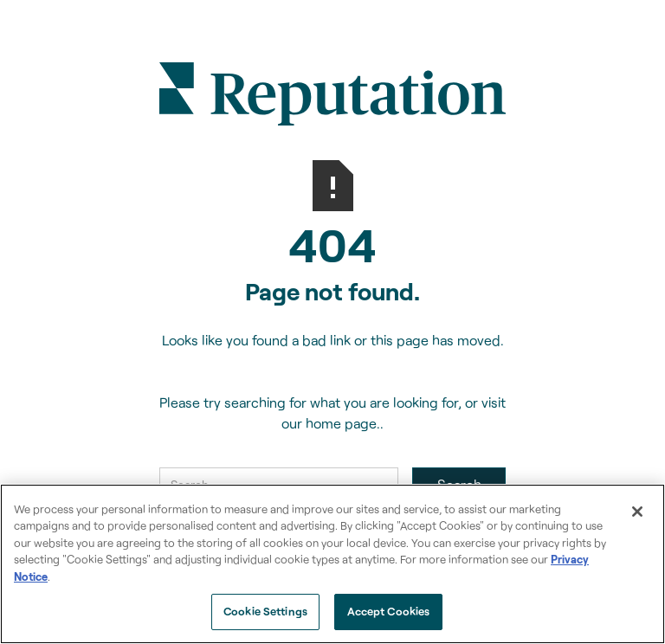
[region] (332, 564)
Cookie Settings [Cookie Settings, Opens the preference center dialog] (265, 611)
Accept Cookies (389, 611)
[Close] (637, 512)
